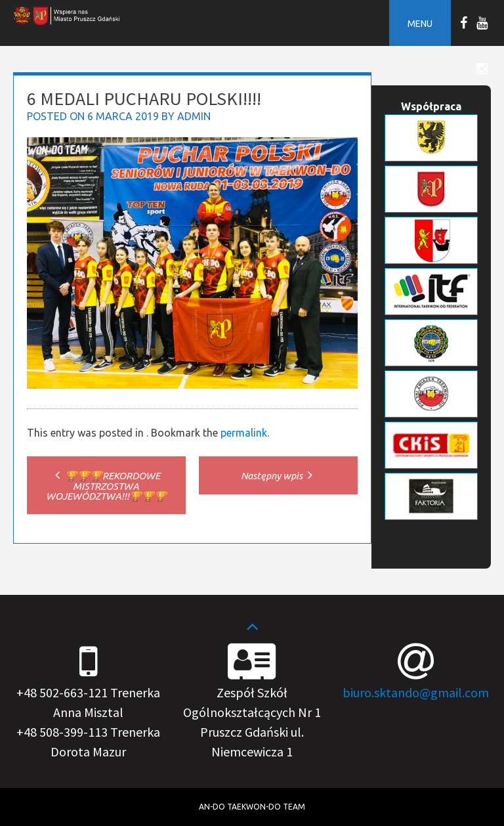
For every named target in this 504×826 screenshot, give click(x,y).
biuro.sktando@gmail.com (416, 692)
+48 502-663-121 (62, 692)
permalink (244, 433)
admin (194, 116)
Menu (420, 24)
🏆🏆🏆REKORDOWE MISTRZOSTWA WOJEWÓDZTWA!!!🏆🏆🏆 (106, 486)
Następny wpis (278, 476)
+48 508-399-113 (62, 732)
